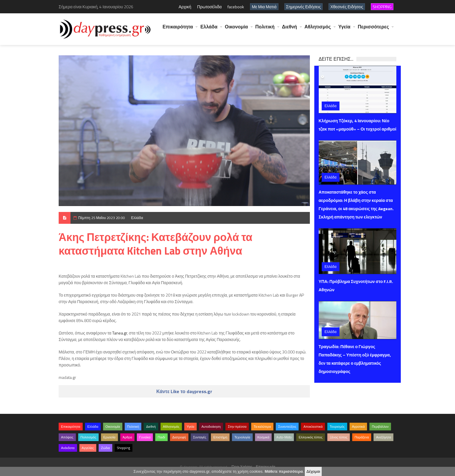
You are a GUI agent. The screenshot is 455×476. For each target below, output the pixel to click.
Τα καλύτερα (262, 427)
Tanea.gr (120, 333)
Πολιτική (265, 30)
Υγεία (344, 30)
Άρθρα (127, 437)
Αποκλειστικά (313, 427)
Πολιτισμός (88, 437)
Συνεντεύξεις (287, 427)
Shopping (124, 448)
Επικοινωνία (266, 467)
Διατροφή (179, 437)
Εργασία (109, 437)
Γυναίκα (145, 437)
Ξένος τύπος (339, 437)
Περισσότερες (373, 30)
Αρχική (185, 7)
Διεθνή (290, 30)
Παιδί (161, 437)
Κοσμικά (263, 437)
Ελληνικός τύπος (310, 437)
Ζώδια (105, 448)
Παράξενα (362, 437)
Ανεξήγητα (383, 437)
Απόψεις (67, 437)
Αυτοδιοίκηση (211, 427)
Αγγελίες (88, 448)
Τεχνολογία (242, 437)
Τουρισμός (337, 427)
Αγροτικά (358, 427)
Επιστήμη (220, 437)
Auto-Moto (284, 437)
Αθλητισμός (318, 30)
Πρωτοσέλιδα (209, 7)
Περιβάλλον (380, 427)
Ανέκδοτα (68, 448)
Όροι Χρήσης (242, 467)
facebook (236, 7)
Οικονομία (236, 30)
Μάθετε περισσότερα (284, 471)
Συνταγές (200, 437)
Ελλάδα (209, 30)
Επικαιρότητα (178, 30)
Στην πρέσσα (237, 427)
